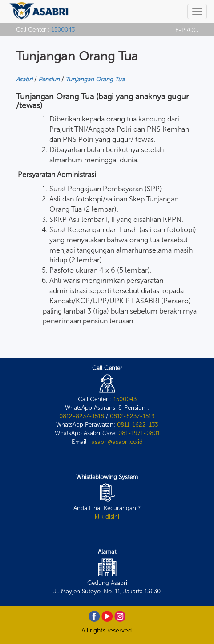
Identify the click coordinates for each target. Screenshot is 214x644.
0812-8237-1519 (132, 416)
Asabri (24, 79)
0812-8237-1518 (82, 416)
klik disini (107, 516)
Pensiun (49, 79)
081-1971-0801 (139, 433)
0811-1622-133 (137, 424)
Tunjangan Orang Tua (95, 79)
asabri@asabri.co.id (117, 442)
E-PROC (187, 30)
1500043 (63, 29)
